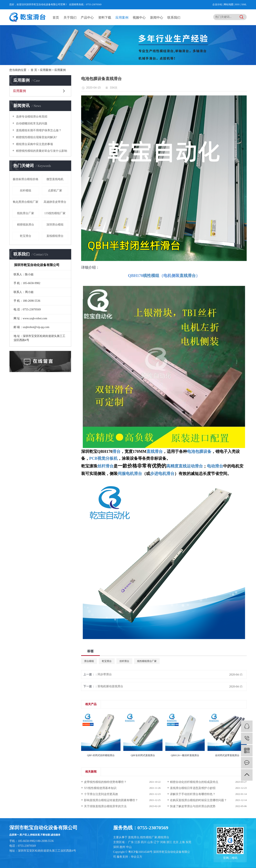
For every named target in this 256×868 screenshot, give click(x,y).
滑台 (116, 451)
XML (244, 4)
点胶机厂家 (55, 191)
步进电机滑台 (162, 474)
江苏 (138, 842)
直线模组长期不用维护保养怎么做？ (38, 130)
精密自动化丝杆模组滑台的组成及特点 (194, 782)
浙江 (170, 842)
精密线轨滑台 (26, 225)
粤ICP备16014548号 (140, 852)
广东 (131, 842)
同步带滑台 (105, 674)
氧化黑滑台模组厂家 (26, 202)
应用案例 (122, 18)
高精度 (172, 466)
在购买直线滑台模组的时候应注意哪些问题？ (198, 800)
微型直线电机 (55, 179)
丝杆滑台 (124, 661)
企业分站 (217, 4)
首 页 (34, 70)
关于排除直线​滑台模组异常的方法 (105, 806)
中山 (129, 847)
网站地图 (229, 4)
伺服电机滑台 (130, 474)
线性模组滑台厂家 (147, 661)
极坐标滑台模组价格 (26, 179)
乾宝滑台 (26, 236)
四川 (144, 842)
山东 (151, 842)
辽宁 (157, 842)
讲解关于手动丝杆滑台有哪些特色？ (193, 794)
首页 (56, 18)
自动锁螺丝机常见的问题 (31, 123)
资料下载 (105, 18)
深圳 (116, 847)
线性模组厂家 (149, 837)
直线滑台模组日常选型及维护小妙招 (193, 788)
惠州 (123, 847)
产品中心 (87, 18)
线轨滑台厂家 (26, 213)
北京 (176, 842)
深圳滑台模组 (55, 225)
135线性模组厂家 (55, 213)
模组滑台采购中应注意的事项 (34, 144)
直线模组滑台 (55, 236)
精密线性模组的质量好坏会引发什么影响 (41, 151)
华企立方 (137, 857)
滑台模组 (89, 661)
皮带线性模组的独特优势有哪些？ (105, 782)
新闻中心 (157, 18)
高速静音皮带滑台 (55, 202)
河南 (163, 842)
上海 (182, 842)
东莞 (188, 842)
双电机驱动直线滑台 (110, 686)
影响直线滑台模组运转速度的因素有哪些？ (111, 800)
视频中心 (139, 18)
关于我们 (70, 18)
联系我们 (174, 18)
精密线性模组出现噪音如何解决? (36, 137)
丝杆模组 (26, 191)
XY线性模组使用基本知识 (100, 788)
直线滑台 (155, 451)
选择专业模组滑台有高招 (31, 117)
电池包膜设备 (199, 451)
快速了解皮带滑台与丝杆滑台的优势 (193, 806)
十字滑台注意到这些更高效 (101, 794)
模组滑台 (163, 837)
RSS (237, 4)
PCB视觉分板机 (103, 458)
